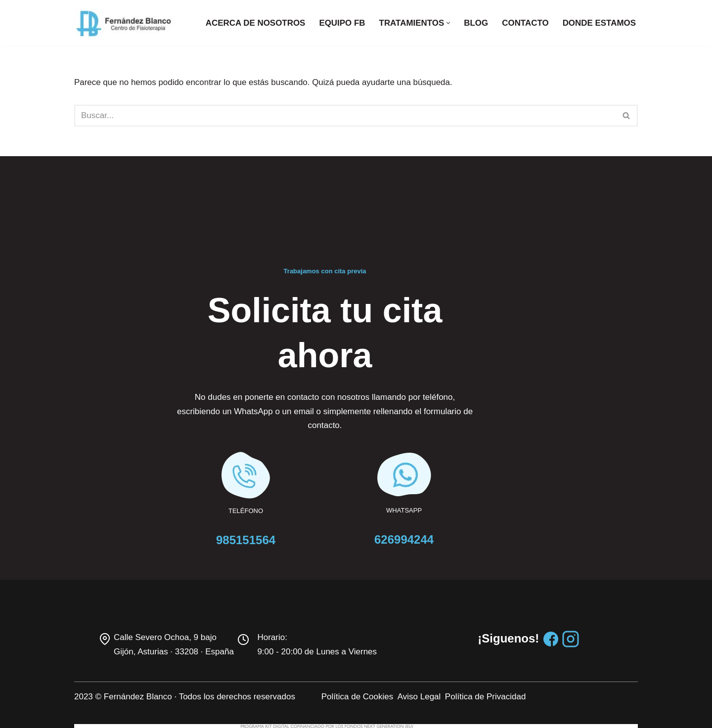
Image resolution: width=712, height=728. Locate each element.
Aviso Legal (454, 638)
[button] (448, 23)
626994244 (450, 481)
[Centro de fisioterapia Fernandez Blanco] (124, 23)
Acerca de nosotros (254, 23)
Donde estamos (599, 23)
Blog (475, 23)
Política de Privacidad (520, 638)
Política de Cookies (392, 638)
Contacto (525, 23)
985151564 (261, 481)
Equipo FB (341, 23)
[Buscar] (345, 116)
